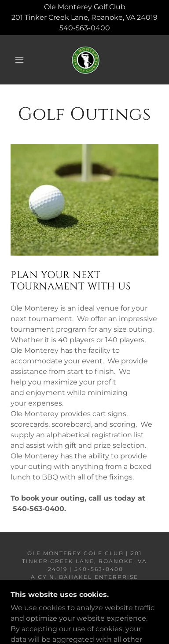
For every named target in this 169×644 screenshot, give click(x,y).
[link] (86, 60)
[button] (19, 60)
